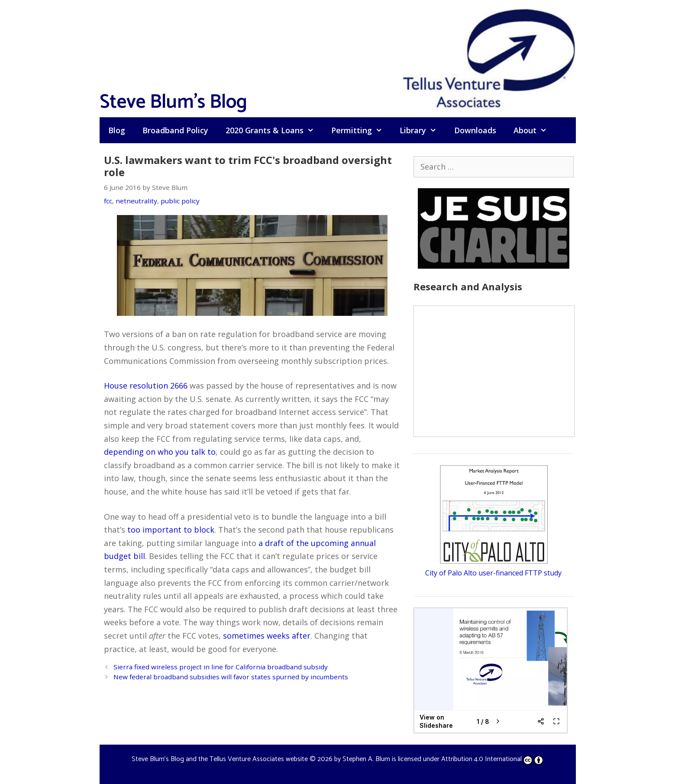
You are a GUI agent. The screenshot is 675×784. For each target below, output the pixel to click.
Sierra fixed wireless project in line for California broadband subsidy (221, 667)
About (535, 130)
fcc (108, 201)
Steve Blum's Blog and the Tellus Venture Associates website (220, 759)
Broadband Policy (175, 130)
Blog (117, 130)
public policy (180, 201)
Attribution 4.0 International (492, 759)
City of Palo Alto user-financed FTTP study (493, 573)
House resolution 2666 (146, 386)
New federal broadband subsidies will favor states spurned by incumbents (231, 677)
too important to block (171, 530)
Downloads (475, 130)
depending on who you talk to (160, 452)
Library (422, 130)
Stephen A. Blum (366, 759)
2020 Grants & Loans (274, 130)
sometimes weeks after (267, 636)
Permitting (361, 130)
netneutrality (136, 201)
